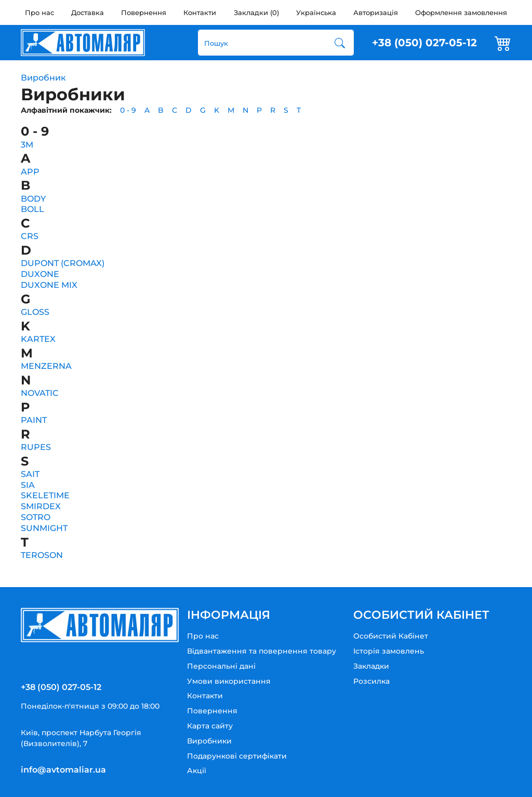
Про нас (39, 12)
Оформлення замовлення (461, 12)
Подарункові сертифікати (237, 756)
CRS (30, 236)
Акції (197, 771)
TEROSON (42, 555)
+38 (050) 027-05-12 (424, 43)
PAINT (34, 420)
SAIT (30, 474)
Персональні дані (221, 666)
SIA (28, 485)
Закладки (371, 666)
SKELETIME (45, 495)
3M (27, 145)
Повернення (144, 12)
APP (30, 172)
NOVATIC (40, 393)
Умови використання (229, 681)
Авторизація (376, 12)
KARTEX (38, 339)
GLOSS (35, 312)
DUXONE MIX (49, 285)
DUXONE (40, 274)
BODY (33, 199)
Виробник (43, 78)
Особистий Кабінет (391, 636)
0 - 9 (128, 110)
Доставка (88, 12)
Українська (316, 12)
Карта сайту (210, 726)
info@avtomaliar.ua (63, 770)
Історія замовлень (389, 651)
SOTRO (36, 517)
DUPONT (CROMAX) (63, 263)
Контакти (200, 12)
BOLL (32, 209)
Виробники (209, 741)
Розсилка (371, 681)
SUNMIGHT (44, 528)
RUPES (36, 447)
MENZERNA (46, 366)
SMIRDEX (41, 506)
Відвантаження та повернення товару (262, 651)
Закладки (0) (256, 12)
